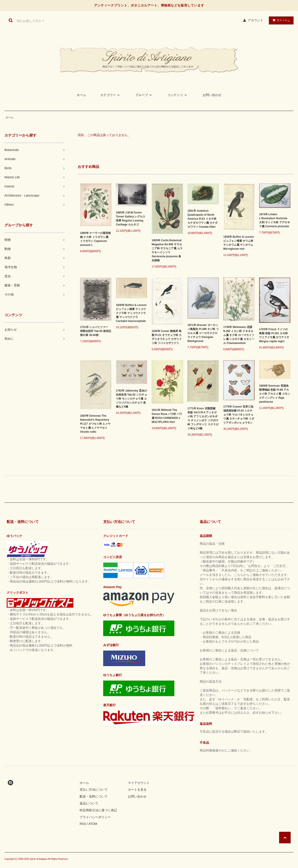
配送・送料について (94, 796)
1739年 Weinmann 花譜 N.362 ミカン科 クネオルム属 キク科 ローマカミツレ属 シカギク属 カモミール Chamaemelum (239, 335)
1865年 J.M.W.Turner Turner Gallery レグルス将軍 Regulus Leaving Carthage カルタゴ (131, 219)
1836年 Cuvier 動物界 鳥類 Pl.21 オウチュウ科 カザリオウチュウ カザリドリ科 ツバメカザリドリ (167, 337)
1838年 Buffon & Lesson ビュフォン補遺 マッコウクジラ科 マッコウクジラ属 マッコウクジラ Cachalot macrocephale (131, 313)
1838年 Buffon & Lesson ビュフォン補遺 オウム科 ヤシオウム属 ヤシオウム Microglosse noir (239, 243)
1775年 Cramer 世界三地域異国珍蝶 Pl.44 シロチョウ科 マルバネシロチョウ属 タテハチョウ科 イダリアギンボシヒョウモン (239, 415)
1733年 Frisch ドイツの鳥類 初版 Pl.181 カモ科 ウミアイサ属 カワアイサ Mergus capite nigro (274, 335)
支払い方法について (94, 790)
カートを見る (137, 790)
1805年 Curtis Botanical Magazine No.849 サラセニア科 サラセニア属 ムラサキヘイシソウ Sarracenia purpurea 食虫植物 (167, 250)
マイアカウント (139, 783)
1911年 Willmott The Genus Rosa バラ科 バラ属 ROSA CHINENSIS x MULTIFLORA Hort (167, 416)
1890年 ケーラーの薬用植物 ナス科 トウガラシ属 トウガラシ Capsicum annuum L (95, 239)
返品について (89, 803)
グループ (144, 95)
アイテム (280, 20)
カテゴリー (111, 95)
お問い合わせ (212, 95)
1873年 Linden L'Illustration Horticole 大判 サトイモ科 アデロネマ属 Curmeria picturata (275, 220)
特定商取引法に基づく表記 (98, 810)
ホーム (81, 95)
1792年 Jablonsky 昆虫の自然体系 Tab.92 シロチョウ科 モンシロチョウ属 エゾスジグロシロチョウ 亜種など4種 (131, 399)
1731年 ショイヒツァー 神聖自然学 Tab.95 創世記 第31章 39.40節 (96, 331)
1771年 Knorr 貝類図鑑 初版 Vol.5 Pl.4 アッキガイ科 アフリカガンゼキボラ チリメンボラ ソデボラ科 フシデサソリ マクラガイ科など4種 (203, 418)
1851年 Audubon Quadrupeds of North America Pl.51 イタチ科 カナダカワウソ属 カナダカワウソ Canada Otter (202, 219)
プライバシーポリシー (95, 817)
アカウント (256, 20)
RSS (83, 824)
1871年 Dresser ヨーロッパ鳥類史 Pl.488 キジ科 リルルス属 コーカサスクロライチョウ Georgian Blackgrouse (203, 333)
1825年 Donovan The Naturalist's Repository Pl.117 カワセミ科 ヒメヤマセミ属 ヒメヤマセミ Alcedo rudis (95, 424)
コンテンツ (178, 95)
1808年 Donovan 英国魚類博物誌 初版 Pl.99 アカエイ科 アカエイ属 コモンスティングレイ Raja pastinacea (275, 394)
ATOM (93, 824)
